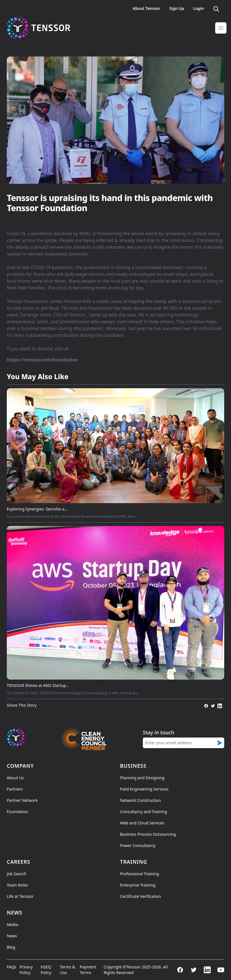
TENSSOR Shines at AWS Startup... (38, 685)
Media (13, 925)
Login (198, 8)
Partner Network (22, 800)
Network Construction (141, 800)
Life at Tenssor (20, 896)
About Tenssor (146, 8)
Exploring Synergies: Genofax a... (37, 509)
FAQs (11, 967)
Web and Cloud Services (142, 823)
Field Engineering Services (144, 789)
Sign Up (177, 8)
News (12, 936)
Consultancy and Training (144, 812)
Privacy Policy (26, 970)
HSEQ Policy (46, 970)
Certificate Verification (141, 896)
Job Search (17, 874)
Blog (11, 947)
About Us (15, 778)
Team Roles (17, 885)
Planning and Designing (142, 778)
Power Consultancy (138, 845)
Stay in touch (158, 732)
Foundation (17, 812)
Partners (15, 789)
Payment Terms (88, 970)
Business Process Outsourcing (148, 834)
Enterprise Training (138, 885)
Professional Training (140, 874)
